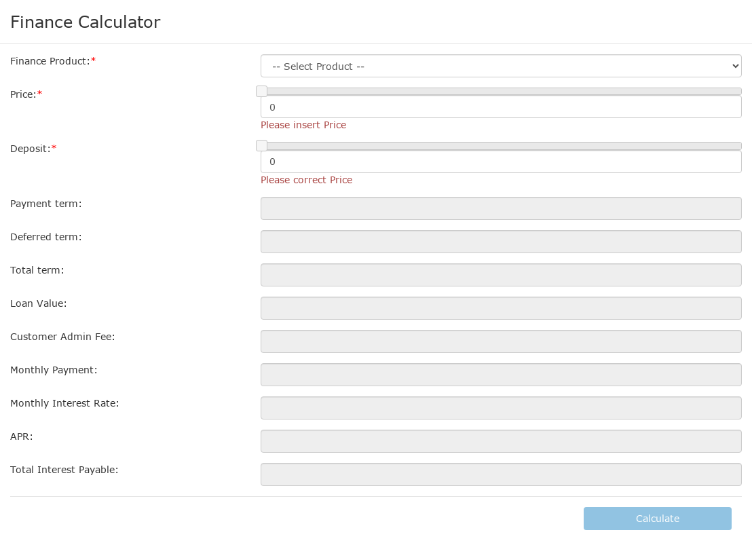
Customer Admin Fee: (63, 336)
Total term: (37, 270)
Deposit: (31, 148)
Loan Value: (39, 303)
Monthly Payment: (54, 370)
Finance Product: (50, 61)
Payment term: (46, 203)
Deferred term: (46, 237)
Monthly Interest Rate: (65, 403)
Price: (23, 94)
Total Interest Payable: (64, 469)
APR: (22, 436)
